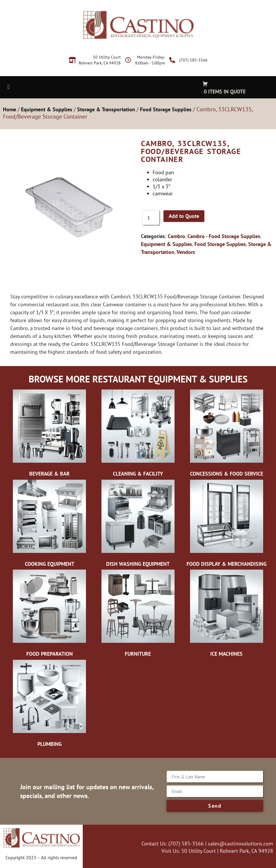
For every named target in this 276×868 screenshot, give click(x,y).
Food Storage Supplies (166, 109)
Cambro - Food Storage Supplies (224, 236)
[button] (9, 87)
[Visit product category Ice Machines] (226, 615)
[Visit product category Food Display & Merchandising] (226, 525)
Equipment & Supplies (47, 109)
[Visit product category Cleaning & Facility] (138, 435)
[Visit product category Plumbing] (50, 705)
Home (10, 109)
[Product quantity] (151, 218)
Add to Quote (184, 216)
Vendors (186, 252)
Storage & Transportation (106, 109)
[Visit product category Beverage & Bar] (50, 435)
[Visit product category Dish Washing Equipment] (138, 525)
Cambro (176, 236)
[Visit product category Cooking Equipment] (50, 525)
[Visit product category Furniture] (138, 615)
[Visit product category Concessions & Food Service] (226, 435)
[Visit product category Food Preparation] (50, 615)
